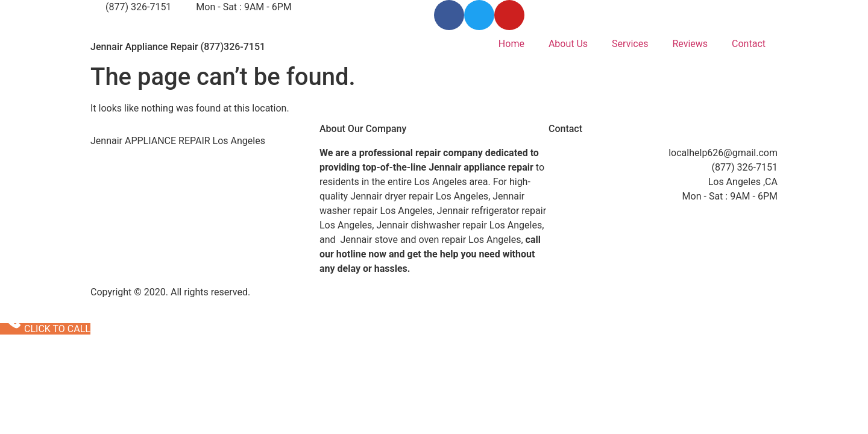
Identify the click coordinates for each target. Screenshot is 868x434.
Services (630, 44)
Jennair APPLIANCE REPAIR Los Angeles (178, 141)
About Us (568, 44)
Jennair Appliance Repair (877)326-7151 (178, 47)
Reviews (690, 44)
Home (511, 44)
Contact (749, 44)
